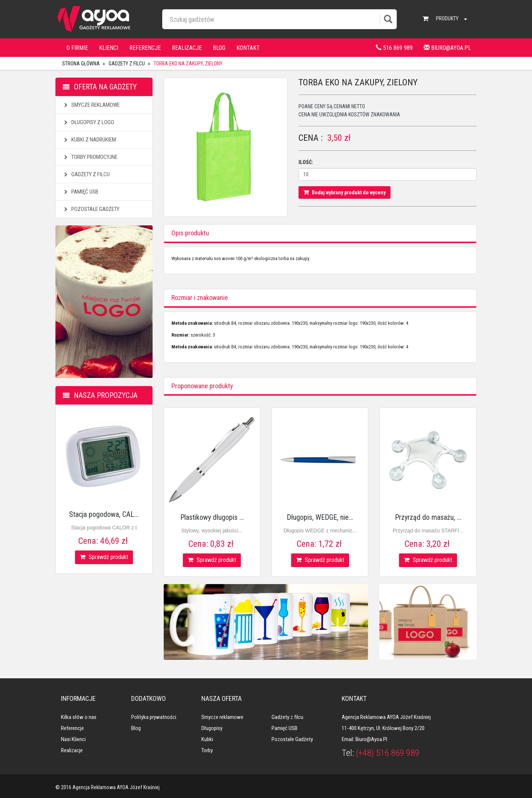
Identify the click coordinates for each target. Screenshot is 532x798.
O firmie (77, 48)
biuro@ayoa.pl (447, 48)
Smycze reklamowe (91, 105)
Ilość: (306, 162)
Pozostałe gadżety (91, 209)
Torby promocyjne (90, 157)
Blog (219, 48)
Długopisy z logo (88, 122)
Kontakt (248, 48)
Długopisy (212, 728)
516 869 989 (394, 48)
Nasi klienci (73, 739)
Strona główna (81, 64)
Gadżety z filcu (127, 64)
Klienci (109, 48)
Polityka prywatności (154, 717)
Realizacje (187, 48)
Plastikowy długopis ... (212, 517)
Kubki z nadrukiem (89, 140)
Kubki (207, 739)
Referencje (145, 48)
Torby (207, 750)
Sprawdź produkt (104, 557)
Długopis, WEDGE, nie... (320, 517)
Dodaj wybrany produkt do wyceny (345, 192)
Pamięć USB (80, 192)
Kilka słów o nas (79, 717)
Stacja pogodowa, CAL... (104, 514)
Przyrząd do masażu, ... (428, 517)
